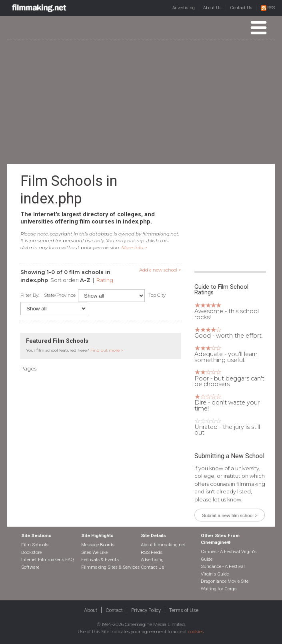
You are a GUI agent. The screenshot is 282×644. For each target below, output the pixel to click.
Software (30, 567)
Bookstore (31, 552)
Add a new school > (160, 270)
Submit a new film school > (230, 515)
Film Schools (35, 545)
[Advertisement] (145, 101)
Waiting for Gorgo (219, 589)
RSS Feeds (152, 552)
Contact (114, 610)
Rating (105, 280)
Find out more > (107, 350)
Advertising (184, 8)
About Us (212, 8)
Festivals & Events (100, 559)
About (91, 610)
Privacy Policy (146, 610)
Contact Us (241, 8)
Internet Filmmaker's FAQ (48, 559)
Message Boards (98, 545)
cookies (196, 632)
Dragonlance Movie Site (225, 581)
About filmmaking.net (163, 545)
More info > (134, 248)
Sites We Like (94, 552)
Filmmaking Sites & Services (110, 567)
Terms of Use (184, 610)
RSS (268, 8)
